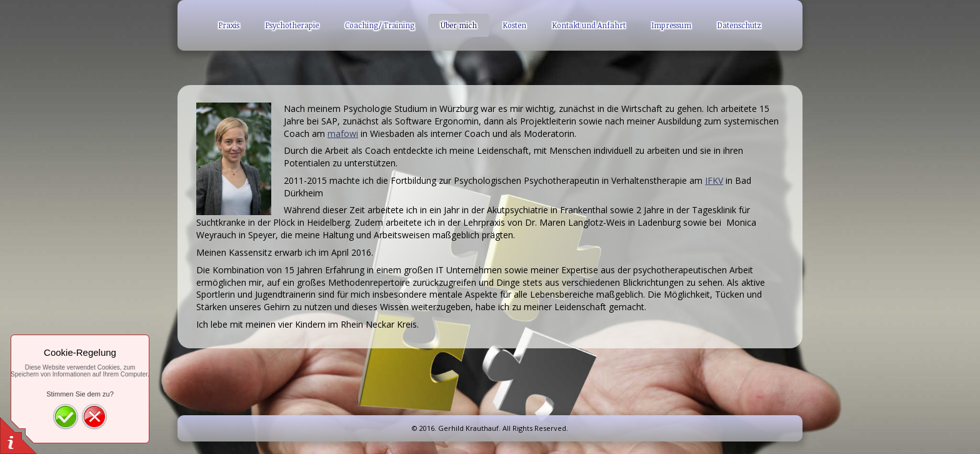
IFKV (714, 180)
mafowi (343, 134)
